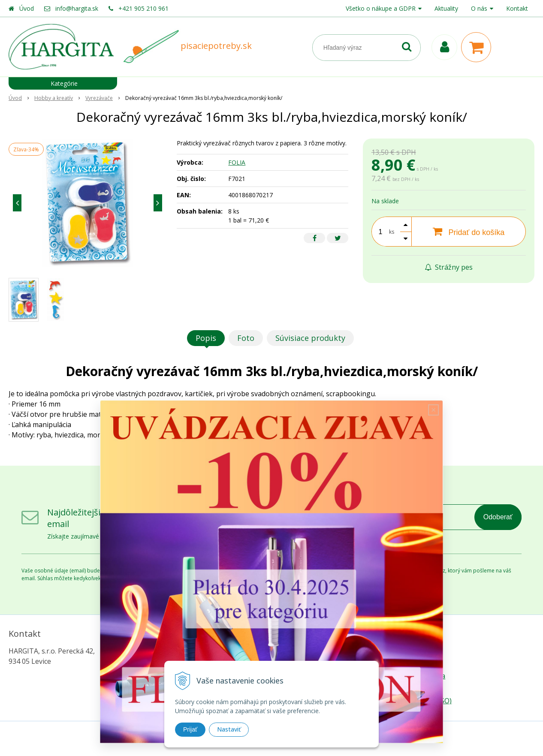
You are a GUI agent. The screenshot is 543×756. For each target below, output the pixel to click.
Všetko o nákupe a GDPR (381, 8)
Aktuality (446, 8)
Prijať (190, 729)
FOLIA (237, 162)
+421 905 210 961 (143, 8)
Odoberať (498, 517)
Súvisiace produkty (310, 338)
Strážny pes (449, 267)
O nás (479, 8)
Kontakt (517, 8)
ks (392, 232)
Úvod (27, 8)
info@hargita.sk (77, 8)
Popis (206, 338)
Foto (246, 338)
